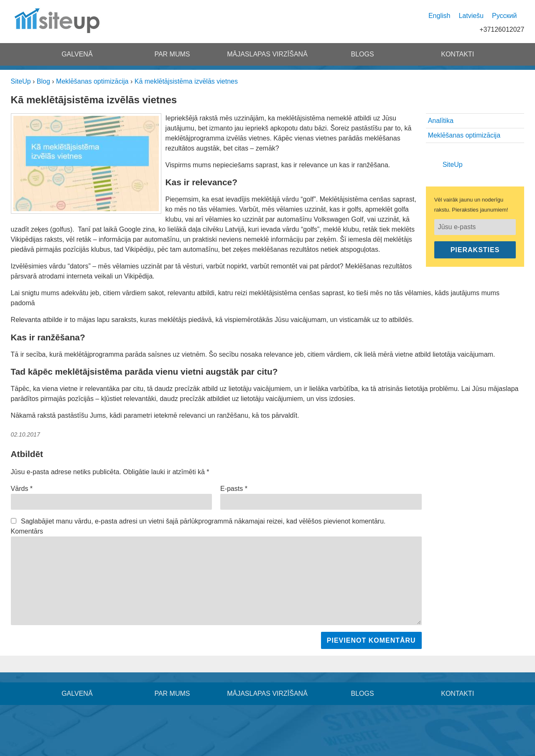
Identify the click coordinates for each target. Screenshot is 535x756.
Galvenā (77, 54)
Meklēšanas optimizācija (464, 135)
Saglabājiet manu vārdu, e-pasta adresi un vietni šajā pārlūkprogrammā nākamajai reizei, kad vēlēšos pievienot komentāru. (203, 521)
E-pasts (234, 489)
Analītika (441, 121)
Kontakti (457, 54)
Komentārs (27, 531)
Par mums (172, 54)
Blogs (363, 54)
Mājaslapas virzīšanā (267, 54)
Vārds (22, 489)
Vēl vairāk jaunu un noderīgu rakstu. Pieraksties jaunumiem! (471, 205)
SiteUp (453, 165)
